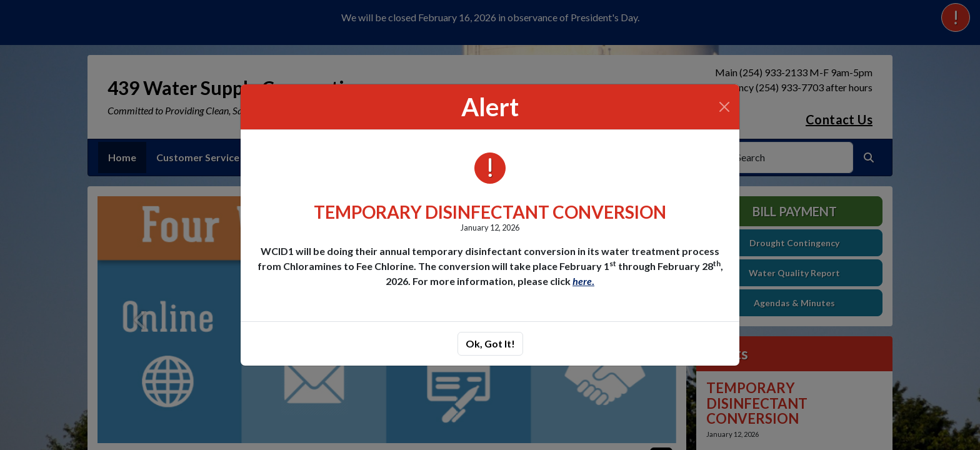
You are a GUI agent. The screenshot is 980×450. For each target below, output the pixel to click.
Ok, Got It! (490, 343)
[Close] (724, 107)
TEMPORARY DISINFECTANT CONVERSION (490, 212)
